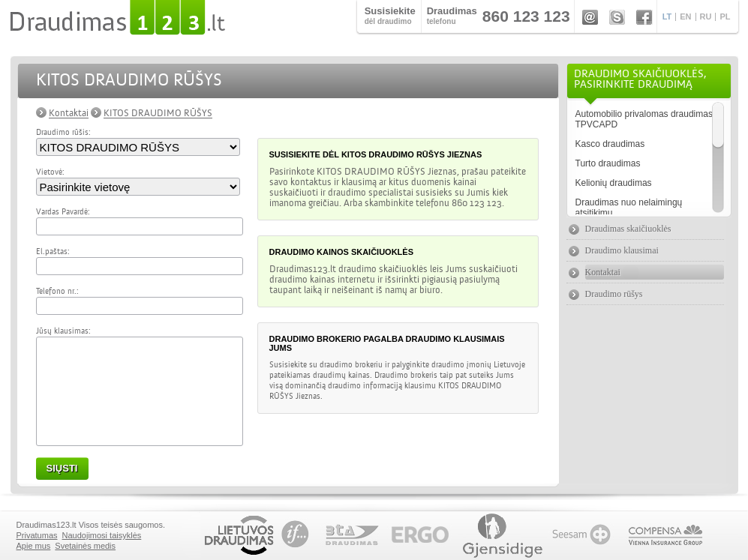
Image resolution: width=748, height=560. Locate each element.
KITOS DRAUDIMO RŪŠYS (158, 113)
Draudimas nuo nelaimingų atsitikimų (629, 208)
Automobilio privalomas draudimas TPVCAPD (644, 119)
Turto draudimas (608, 163)
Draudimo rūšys (614, 294)
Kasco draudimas (610, 144)
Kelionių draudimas (614, 183)
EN (685, 17)
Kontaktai (69, 113)
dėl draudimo (390, 15)
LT (667, 17)
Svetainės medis (85, 546)
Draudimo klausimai (622, 250)
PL (725, 17)
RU (706, 17)
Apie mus (34, 546)
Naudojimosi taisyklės (102, 535)
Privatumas (37, 535)
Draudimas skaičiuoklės (628, 229)
